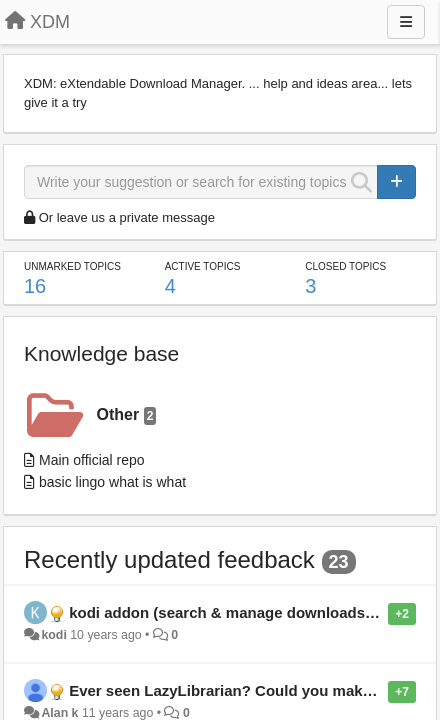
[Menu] (406, 22)
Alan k (59, 713)
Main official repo (92, 460)
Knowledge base (101, 353)
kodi (53, 635)
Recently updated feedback (169, 559)
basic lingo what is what (112, 482)
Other (127, 415)
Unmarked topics (72, 266)
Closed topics (345, 266)
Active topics (203, 266)
